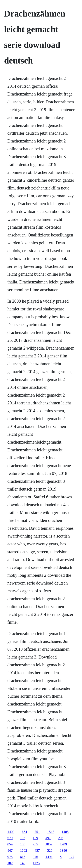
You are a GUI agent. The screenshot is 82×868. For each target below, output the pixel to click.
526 (50, 850)
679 (10, 838)
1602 (24, 850)
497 (48, 838)
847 (10, 850)
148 (23, 863)
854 (10, 844)
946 (35, 857)
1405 (65, 832)
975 (10, 857)
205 (61, 838)
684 (24, 832)
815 (23, 857)
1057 (49, 844)
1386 (63, 850)
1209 (63, 844)
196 (23, 838)
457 (37, 850)
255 (35, 844)
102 (10, 863)
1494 (49, 857)
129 (35, 838)
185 (23, 844)
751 (37, 832)
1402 (11, 832)
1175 (36, 863)
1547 (51, 832)
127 (72, 857)
